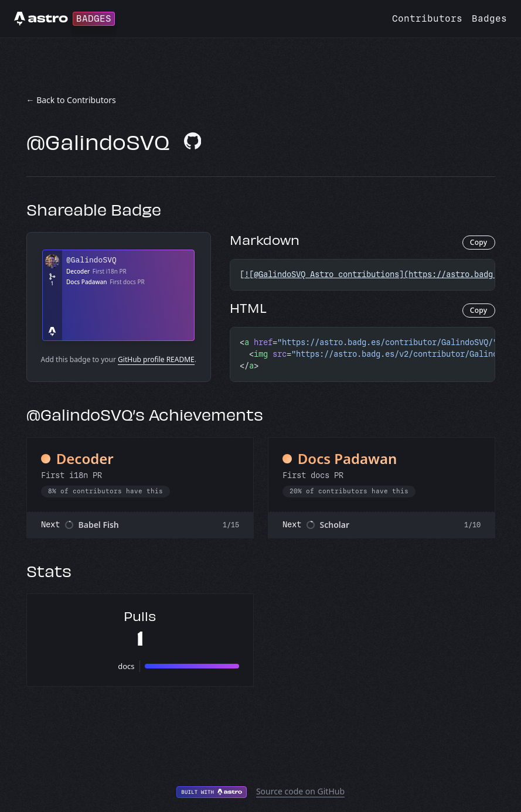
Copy (479, 242)
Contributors (427, 18)
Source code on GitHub (300, 791)
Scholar (335, 525)
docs (126, 666)
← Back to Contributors (71, 100)
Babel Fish (99, 525)
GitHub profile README (156, 359)
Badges (489, 18)
